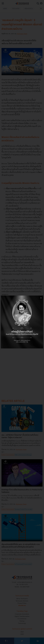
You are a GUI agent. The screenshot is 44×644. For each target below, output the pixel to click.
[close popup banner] (41, 298)
